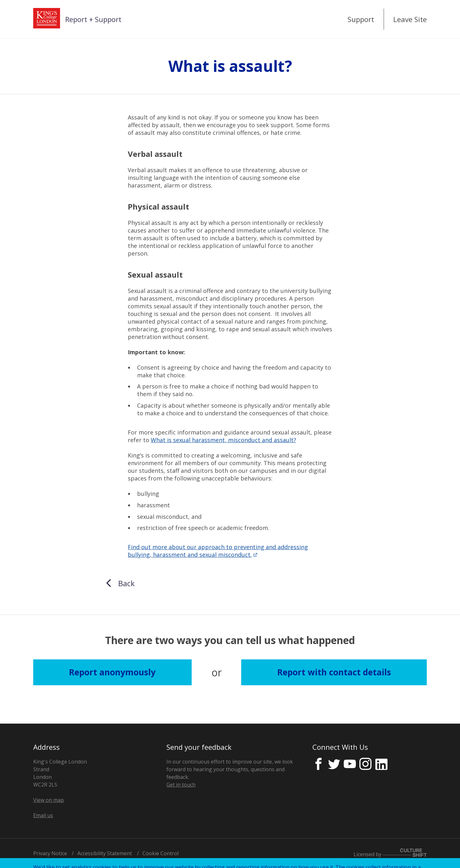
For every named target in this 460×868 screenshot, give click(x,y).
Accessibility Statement (105, 853)
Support (361, 19)
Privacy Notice (50, 853)
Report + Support (93, 19)
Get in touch (181, 785)
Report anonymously (112, 672)
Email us (43, 815)
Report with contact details (334, 672)
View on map (49, 800)
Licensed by (390, 854)
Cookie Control (161, 853)
